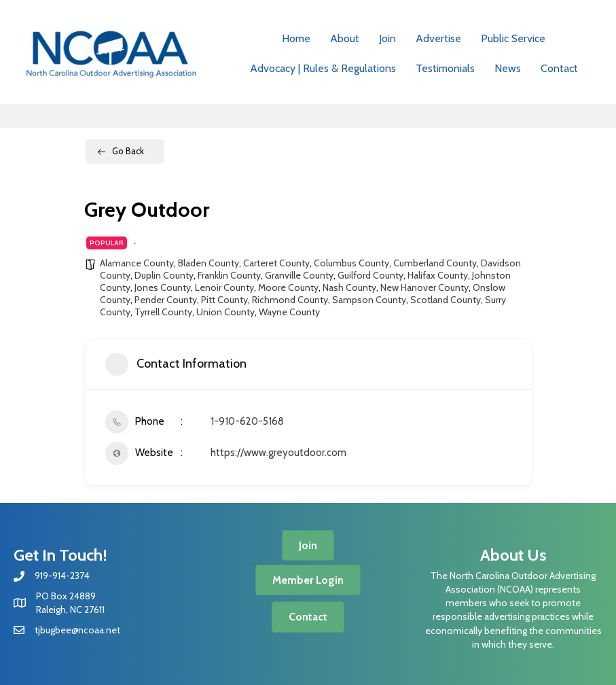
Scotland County (446, 300)
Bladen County (209, 263)
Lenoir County (224, 287)
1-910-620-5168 (247, 421)
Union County (225, 312)
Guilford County (370, 275)
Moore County (288, 287)
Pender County (166, 300)
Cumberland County (435, 263)
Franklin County (229, 275)
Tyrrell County (163, 312)
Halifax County (438, 275)
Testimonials (445, 68)
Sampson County (369, 300)
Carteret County (276, 263)
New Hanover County (424, 287)
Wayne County (289, 312)
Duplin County (164, 275)
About (345, 38)
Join (387, 38)
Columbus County (351, 263)
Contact (559, 68)
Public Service (513, 38)
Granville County (299, 275)
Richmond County (290, 300)
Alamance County (137, 263)
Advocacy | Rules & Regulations (323, 68)
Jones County (163, 287)
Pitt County (224, 300)
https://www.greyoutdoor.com (278, 453)
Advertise (438, 38)
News (508, 68)
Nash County (349, 287)
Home (296, 38)
